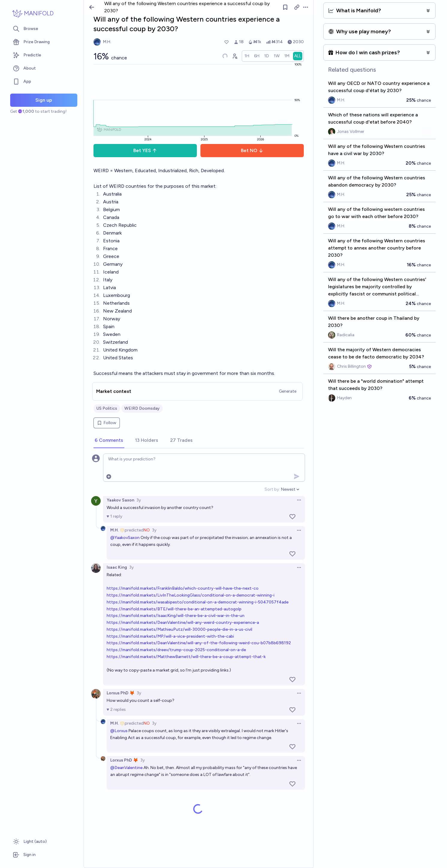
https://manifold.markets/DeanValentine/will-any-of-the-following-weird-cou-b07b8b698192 (199, 643)
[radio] (247, 56)
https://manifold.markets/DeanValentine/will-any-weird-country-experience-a (183, 623)
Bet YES (145, 150)
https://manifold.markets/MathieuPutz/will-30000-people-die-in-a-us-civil (179, 629)
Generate (288, 391)
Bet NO (252, 150)
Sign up (44, 100)
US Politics (107, 408)
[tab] (109, 441)
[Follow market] (285, 7)
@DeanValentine (126, 768)
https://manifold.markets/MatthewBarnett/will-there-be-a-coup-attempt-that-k (186, 657)
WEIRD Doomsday (142, 408)
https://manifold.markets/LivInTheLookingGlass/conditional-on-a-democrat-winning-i (191, 595)
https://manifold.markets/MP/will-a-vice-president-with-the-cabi (170, 636)
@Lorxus (119, 731)
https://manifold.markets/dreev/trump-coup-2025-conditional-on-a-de (176, 650)
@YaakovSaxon (125, 538)
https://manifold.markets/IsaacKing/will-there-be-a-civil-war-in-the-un (176, 616)
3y (139, 500)
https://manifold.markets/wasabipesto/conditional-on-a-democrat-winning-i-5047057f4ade (198, 602)
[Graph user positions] (235, 56)
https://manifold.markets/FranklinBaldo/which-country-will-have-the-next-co (183, 588)
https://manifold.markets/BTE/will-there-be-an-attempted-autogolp (174, 609)
